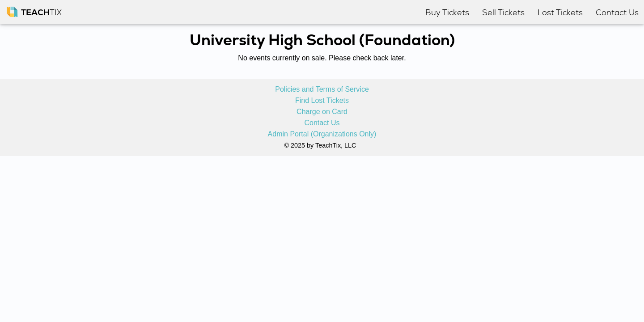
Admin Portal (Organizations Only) (322, 134)
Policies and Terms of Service (322, 89)
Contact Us (322, 123)
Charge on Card (322, 112)
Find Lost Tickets (322, 101)
